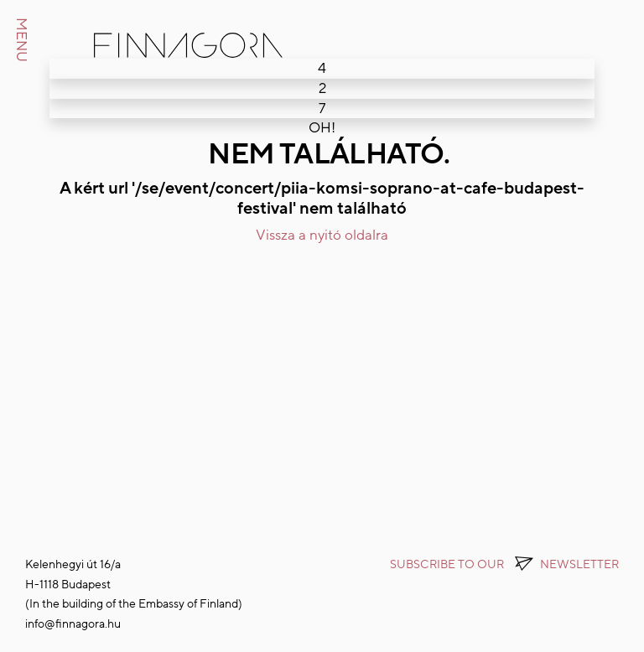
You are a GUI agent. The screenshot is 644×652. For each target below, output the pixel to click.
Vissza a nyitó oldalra (322, 235)
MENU (21, 40)
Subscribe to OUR (504, 564)
